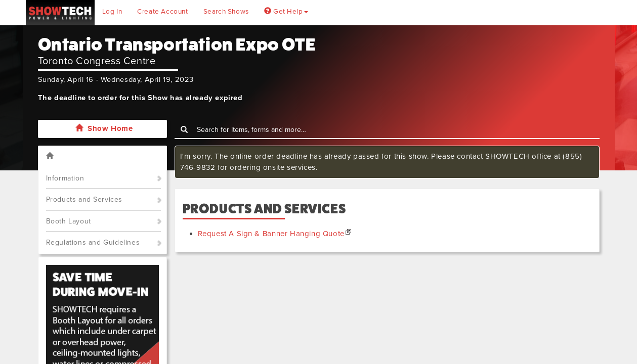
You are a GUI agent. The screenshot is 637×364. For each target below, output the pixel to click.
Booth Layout (69, 221)
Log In (112, 12)
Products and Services (84, 199)
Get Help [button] (286, 12)
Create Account (162, 12)
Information (65, 178)
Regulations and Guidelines (93, 242)
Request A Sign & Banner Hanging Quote (271, 234)
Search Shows (226, 12)
